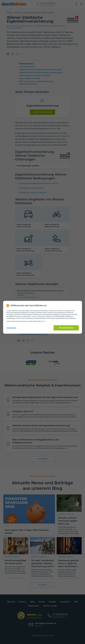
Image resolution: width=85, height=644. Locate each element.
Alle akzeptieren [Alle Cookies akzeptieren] (66, 328)
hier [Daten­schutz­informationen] (45, 321)
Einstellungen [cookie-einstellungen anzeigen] (11, 328)
